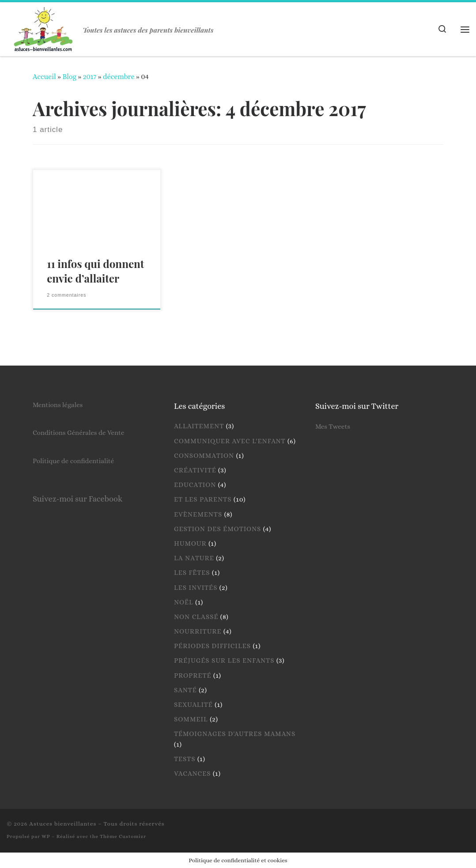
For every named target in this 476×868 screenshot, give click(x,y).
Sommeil (191, 719)
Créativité (195, 470)
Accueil (44, 77)
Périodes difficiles (212, 646)
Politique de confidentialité (73, 461)
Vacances (193, 774)
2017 (90, 77)
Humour (190, 543)
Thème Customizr (123, 836)
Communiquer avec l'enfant (230, 441)
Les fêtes (192, 573)
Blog (69, 77)
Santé (185, 690)
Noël (184, 602)
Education (195, 485)
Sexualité (193, 705)
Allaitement (199, 426)
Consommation (204, 456)
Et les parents (203, 499)
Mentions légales (58, 405)
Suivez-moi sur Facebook (77, 499)
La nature (194, 558)
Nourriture (198, 631)
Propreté (193, 676)
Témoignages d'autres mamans (235, 734)
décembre (119, 77)
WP (46, 836)
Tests (185, 759)
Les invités (196, 588)
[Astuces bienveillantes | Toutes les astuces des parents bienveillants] (43, 26)
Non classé (196, 617)
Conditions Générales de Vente (78, 433)
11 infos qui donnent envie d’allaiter (95, 271)
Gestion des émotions (217, 529)
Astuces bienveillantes (63, 824)
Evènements (198, 514)
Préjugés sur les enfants (224, 660)
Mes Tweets (333, 426)
